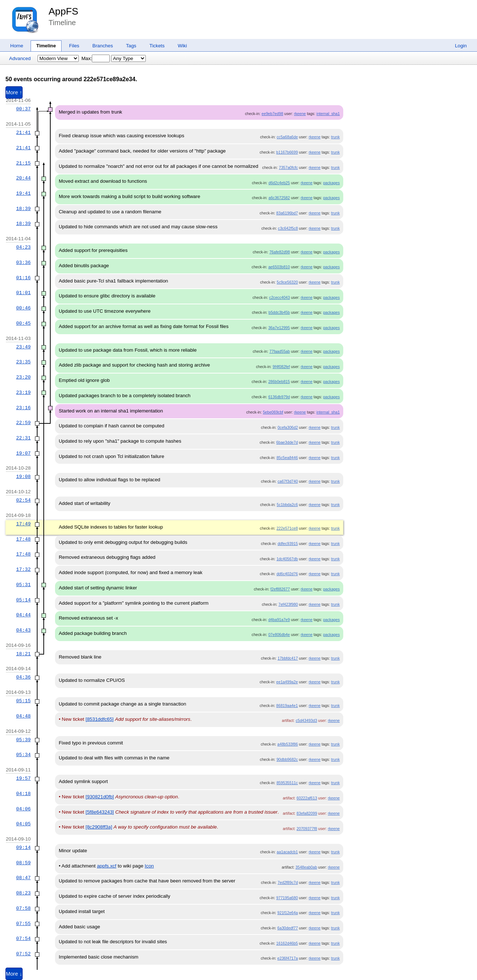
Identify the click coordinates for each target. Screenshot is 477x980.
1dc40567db (287, 559)
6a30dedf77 (288, 928)
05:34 (23, 755)
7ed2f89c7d (288, 882)
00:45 (23, 323)
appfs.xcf (107, 866)
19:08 (23, 477)
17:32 (23, 569)
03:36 (23, 262)
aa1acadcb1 (287, 852)
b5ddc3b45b (279, 312)
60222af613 (307, 798)
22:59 (23, 423)
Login (461, 46)
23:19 (23, 392)
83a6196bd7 (287, 213)
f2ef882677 (280, 589)
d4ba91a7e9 (279, 620)
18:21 (23, 654)
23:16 (23, 408)
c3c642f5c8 (288, 228)
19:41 (23, 193)
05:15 (23, 701)
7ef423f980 (288, 604)
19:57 (23, 778)
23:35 (23, 362)
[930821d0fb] (100, 797)
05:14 (23, 600)
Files (74, 46)
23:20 (23, 377)
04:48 (23, 716)
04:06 (23, 809)
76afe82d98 (279, 252)
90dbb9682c (287, 759)
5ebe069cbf (273, 412)
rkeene (300, 114)
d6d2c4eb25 (279, 183)
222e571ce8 (287, 528)
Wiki (182, 46)
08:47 (23, 878)
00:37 (23, 109)
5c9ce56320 (287, 282)
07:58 (23, 908)
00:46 (23, 308)
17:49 (23, 524)
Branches (103, 46)
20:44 (23, 178)
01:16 (23, 278)
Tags (131, 46)
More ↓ (14, 974)
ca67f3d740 (288, 481)
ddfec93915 (288, 544)
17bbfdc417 (288, 658)
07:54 (23, 938)
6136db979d (279, 397)
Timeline (46, 46)
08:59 (23, 863)
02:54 (23, 500)
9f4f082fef (281, 367)
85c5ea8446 (287, 458)
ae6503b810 (279, 267)
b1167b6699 (287, 152)
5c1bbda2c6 (287, 505)
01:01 (23, 293)
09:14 (23, 847)
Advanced (20, 58)
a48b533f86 (288, 744)
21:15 (23, 163)
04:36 (23, 677)
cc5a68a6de (287, 137)
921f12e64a (288, 913)
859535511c (287, 783)
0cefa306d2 (288, 427)
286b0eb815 (279, 382)
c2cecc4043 (280, 297)
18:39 (23, 209)
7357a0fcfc (288, 167)
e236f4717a (288, 958)
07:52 (23, 954)
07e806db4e (279, 635)
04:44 (23, 615)
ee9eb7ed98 (272, 114)
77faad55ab (279, 351)
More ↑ (14, 92)
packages (332, 183)
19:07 (23, 453)
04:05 (23, 824)
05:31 (23, 585)
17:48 (23, 539)
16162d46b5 (287, 943)
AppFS (63, 11)
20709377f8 (307, 829)
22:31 (23, 438)
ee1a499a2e (287, 682)
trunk (336, 137)
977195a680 (287, 898)
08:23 (23, 893)
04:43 (23, 630)
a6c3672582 (279, 198)
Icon (149, 866)
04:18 (23, 794)
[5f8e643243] (100, 812)
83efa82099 (307, 813)
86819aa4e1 (287, 706)
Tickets (157, 46)
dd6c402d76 (287, 574)
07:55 (23, 924)
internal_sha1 (328, 114)
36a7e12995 (279, 328)
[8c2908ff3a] (99, 827)
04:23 (23, 247)
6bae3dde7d (287, 442)
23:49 (23, 347)
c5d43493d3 (306, 720)
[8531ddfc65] (100, 719)
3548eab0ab (306, 867)
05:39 (23, 740)
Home (17, 46)
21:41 (23, 133)
